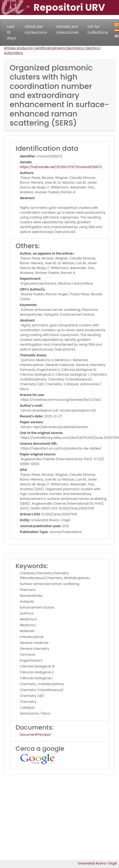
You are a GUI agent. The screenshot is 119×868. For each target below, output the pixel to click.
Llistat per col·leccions (36, 29)
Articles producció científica (26, 48)
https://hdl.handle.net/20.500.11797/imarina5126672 (61, 167)
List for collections (98, 29)
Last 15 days (11, 32)
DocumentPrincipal (35, 735)
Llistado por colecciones (67, 29)
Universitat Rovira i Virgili (97, 863)
